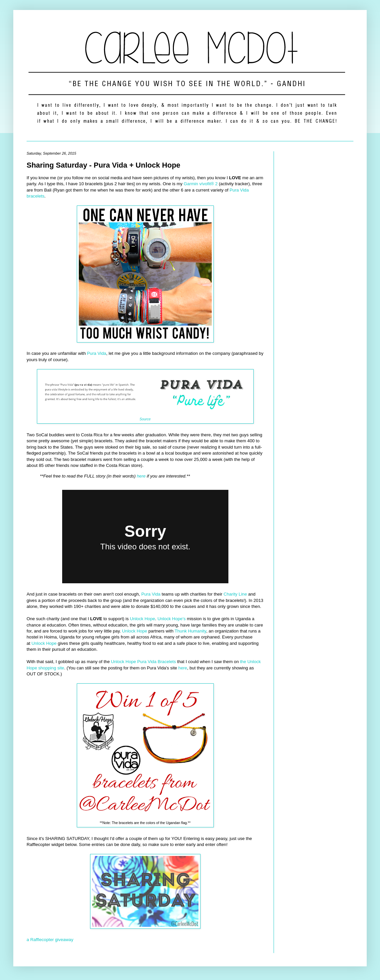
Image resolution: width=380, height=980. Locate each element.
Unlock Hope (143, 619)
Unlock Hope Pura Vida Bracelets (143, 662)
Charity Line (235, 594)
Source (145, 419)
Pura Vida (97, 353)
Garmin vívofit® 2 (201, 184)
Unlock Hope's (172, 619)
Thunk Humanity (190, 631)
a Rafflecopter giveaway (50, 940)
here (141, 476)
